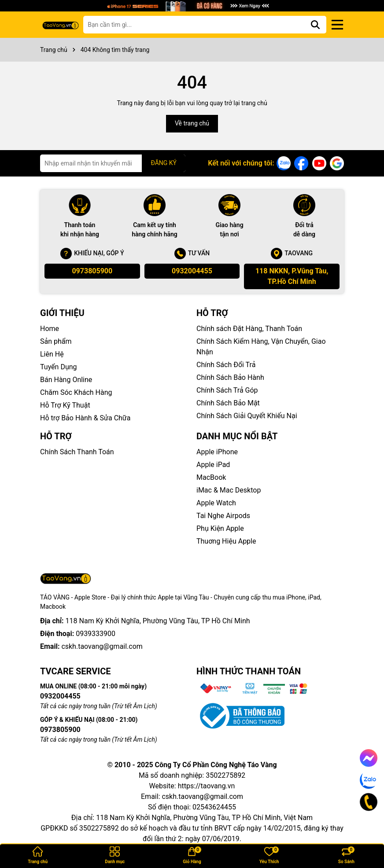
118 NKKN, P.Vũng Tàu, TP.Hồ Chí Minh (292, 276)
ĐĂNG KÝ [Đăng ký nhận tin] (164, 163)
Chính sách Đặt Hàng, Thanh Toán (249, 329)
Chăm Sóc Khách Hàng (76, 392)
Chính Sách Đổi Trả (226, 365)
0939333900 (96, 621)
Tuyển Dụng (59, 367)
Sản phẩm (56, 341)
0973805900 (92, 271)
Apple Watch (216, 503)
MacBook (211, 477)
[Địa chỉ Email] (113, 163)
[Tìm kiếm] (315, 25)
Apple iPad (213, 465)
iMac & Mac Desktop (229, 490)
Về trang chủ (192, 123)
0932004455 (192, 271)
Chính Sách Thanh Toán (77, 452)
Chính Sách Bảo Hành (230, 377)
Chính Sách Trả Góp (227, 390)
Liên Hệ (52, 354)
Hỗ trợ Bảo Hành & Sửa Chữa (85, 418)
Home (50, 329)
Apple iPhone (217, 452)
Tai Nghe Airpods (223, 516)
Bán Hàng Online (66, 380)
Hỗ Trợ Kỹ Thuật (65, 405)
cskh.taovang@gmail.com (102, 634)
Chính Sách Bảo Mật (228, 403)
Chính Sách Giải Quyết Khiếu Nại (247, 416)
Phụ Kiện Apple (220, 528)
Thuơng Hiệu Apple (226, 541)
